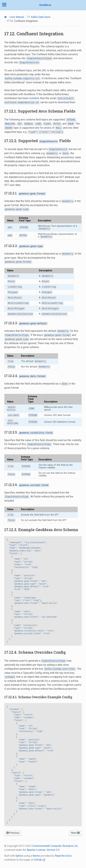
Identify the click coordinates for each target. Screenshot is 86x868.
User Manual (17, 17)
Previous (13, 833)
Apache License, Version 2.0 (43, 850)
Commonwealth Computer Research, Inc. (55, 846)
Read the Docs (63, 856)
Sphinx (19, 856)
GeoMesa (45, 5)
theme (36, 856)
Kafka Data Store (39, 17)
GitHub (40, 860)
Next (75, 833)
